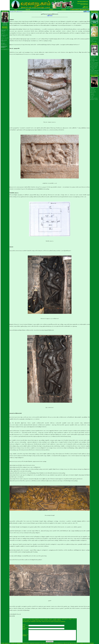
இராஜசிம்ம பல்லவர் (94, 99)
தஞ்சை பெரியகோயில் (94, 73)
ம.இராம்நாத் (50, 16)
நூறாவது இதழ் (93, 56)
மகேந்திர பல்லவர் (94, 68)
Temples (51, 10)
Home (16, 10)
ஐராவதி (92, 40)
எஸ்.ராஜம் (92, 59)
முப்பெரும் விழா (93, 41)
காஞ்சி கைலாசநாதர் (94, 72)
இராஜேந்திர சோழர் (94, 60)
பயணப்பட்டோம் (19, 11)
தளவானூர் (92, 88)
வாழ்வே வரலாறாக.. (94, 98)
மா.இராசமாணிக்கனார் (94, 70)
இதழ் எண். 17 (12, 11)
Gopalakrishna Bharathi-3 (4, 47)
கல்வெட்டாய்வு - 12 (5, 38)
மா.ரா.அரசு (92, 61)
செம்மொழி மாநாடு (94, 39)
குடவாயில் (92, 69)
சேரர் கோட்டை (93, 37)
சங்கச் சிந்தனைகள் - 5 (5, 49)
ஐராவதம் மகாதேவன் (94, 63)
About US (28, 10)
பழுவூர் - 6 (3, 33)
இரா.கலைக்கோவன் (94, 64)
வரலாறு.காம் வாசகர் (94, 65)
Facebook (64, 10)
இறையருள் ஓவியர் (94, 67)
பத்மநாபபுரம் (93, 91)
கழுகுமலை (92, 94)
